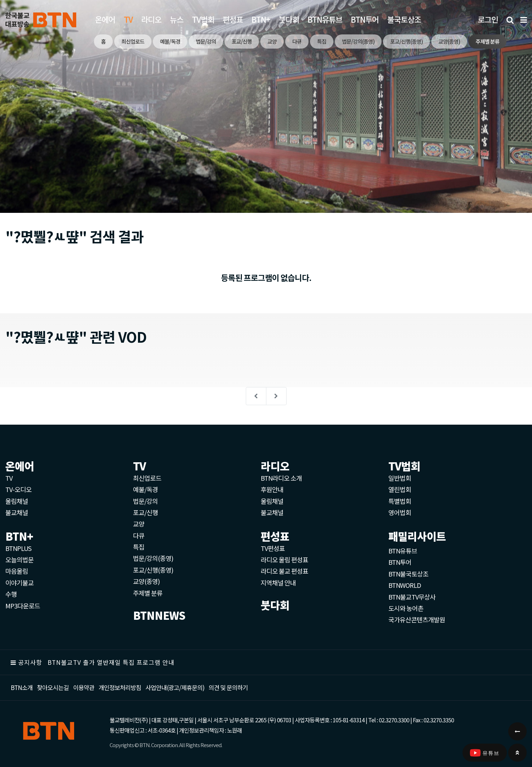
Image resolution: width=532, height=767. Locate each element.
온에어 (105, 19)
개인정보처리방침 (120, 687)
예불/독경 (145, 489)
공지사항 (30, 662)
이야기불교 (20, 583)
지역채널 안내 (278, 583)
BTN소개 (22, 687)
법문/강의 (145, 501)
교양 (139, 524)
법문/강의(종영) (153, 558)
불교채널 (17, 512)
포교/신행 (145, 512)
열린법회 (400, 489)
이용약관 (84, 687)
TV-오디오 (18, 489)
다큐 (139, 535)
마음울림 (17, 571)
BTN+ (261, 19)
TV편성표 (273, 548)
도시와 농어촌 (406, 608)
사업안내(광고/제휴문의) (175, 687)
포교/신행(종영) (153, 570)
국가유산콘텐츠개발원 (417, 619)
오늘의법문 (20, 559)
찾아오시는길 (53, 687)
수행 (11, 594)
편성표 (233, 19)
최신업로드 (147, 478)
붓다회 (289, 19)
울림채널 (17, 501)
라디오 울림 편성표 (284, 559)
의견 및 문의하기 (228, 687)
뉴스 (177, 19)
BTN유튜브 (325, 19)
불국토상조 (404, 19)
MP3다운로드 (23, 606)
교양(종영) (146, 581)
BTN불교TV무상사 (412, 597)
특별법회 (400, 501)
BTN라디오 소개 (281, 478)
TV (9, 478)
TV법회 (203, 19)
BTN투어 (365, 19)
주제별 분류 (148, 593)
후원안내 (272, 489)
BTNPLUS (18, 548)
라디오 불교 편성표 (284, 571)
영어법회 (400, 512)
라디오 (151, 19)
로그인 (488, 19)
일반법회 (400, 478)
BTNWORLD (405, 585)
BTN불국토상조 (408, 574)
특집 (139, 547)
